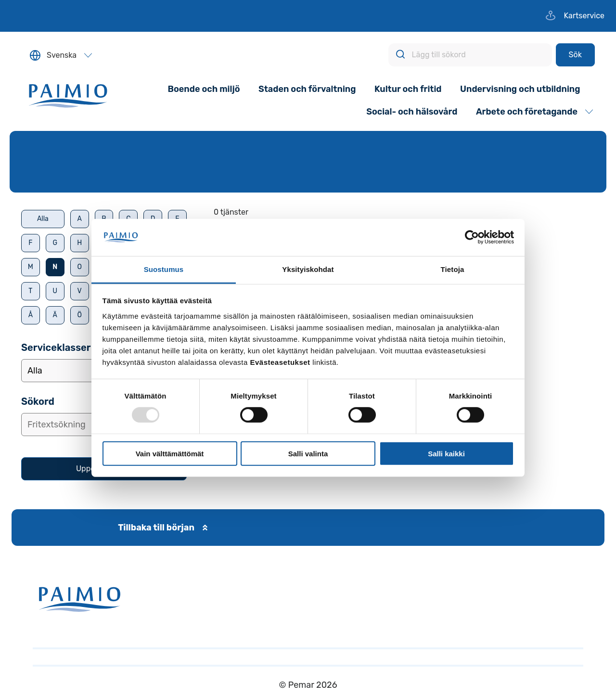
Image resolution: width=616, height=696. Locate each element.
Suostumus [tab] (164, 269)
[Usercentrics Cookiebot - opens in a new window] (472, 237)
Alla (43, 219)
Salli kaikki (446, 453)
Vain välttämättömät (170, 453)
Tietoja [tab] (453, 269)
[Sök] (575, 55)
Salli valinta (308, 453)
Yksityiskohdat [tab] (308, 269)
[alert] (410, 212)
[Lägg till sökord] (470, 55)
